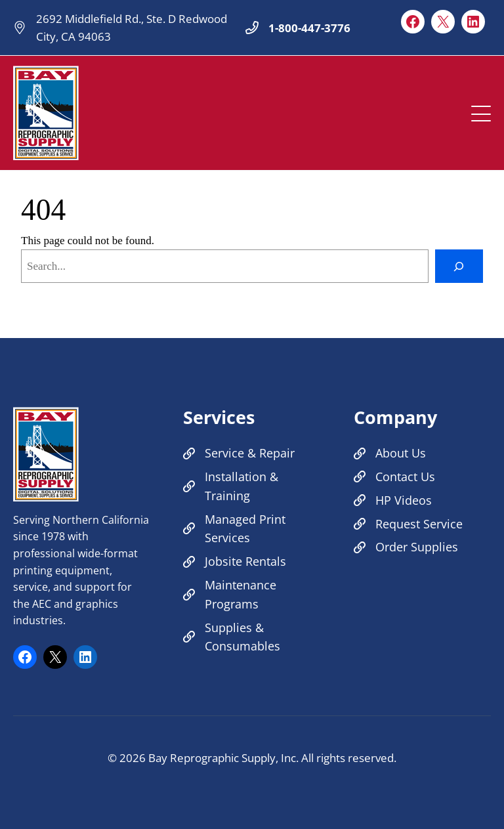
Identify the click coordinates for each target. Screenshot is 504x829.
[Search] (459, 266)
